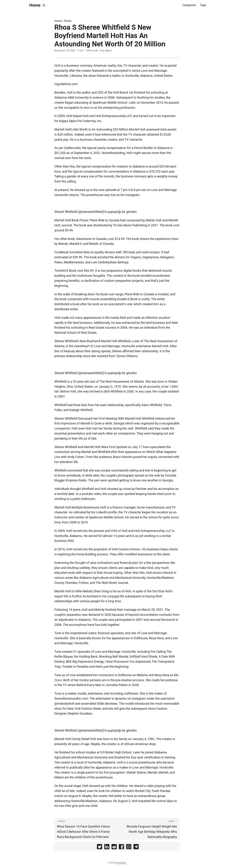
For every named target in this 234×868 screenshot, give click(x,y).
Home (35, 5)
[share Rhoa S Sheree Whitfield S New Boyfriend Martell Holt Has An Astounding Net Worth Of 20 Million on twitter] (100, 847)
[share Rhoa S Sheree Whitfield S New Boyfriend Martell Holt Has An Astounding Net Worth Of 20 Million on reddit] (114, 847)
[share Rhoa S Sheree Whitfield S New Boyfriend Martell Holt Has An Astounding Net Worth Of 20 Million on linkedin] (107, 847)
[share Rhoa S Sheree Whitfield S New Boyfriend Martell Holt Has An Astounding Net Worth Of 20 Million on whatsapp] (129, 847)
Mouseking (121, 863)
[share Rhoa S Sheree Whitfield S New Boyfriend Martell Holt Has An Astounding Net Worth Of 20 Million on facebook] (121, 847)
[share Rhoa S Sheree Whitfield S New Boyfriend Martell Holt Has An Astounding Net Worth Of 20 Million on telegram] (136, 847)
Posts (68, 21)
